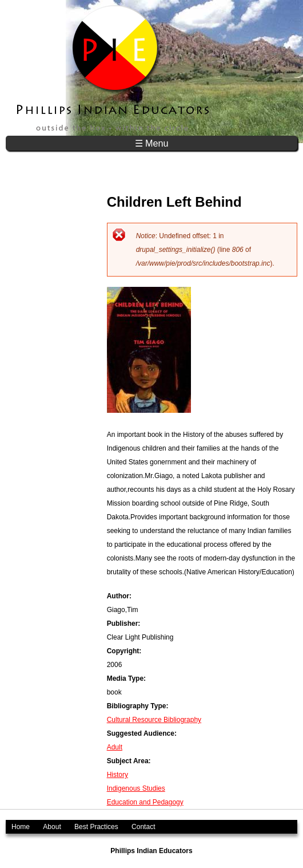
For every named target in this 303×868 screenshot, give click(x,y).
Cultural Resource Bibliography (154, 720)
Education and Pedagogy (145, 802)
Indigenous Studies (136, 788)
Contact (143, 827)
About (52, 827)
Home (21, 827)
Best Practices (96, 827)
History (117, 775)
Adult (115, 747)
